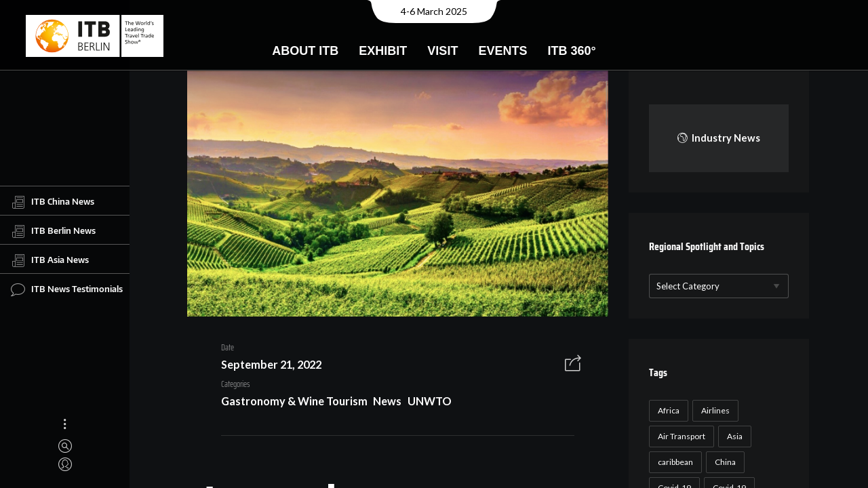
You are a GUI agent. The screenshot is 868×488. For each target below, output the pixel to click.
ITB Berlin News (53, 231)
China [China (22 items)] (723, 462)
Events (502, 51)
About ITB (305, 51)
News (382, 403)
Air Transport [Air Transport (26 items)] (679, 436)
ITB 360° (571, 51)
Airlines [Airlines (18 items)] (713, 410)
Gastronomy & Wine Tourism (290, 403)
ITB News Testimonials (67, 289)
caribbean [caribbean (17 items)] (673, 462)
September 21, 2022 (267, 366)
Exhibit (383, 51)
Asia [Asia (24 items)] (733, 436)
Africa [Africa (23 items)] (667, 410)
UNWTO (425, 403)
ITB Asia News (50, 260)
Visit (442, 51)
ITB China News (53, 202)
